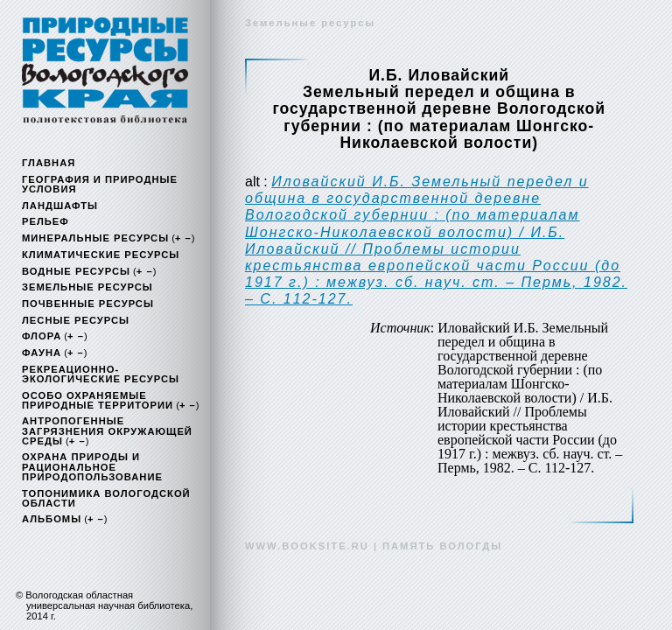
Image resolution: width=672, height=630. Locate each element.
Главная (49, 163)
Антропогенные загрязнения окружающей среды (107, 430)
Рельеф (45, 221)
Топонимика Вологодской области (106, 498)
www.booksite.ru (307, 546)
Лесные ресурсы (76, 320)
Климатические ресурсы (101, 255)
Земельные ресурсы (87, 287)
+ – (183, 238)
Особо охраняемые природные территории (98, 400)
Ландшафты (60, 206)
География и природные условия (100, 184)
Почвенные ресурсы (88, 304)
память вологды (442, 546)
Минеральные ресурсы (95, 238)
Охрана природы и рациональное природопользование (92, 466)
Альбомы (52, 519)
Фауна (42, 353)
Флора (42, 336)
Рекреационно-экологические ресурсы (101, 374)
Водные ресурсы (76, 271)
